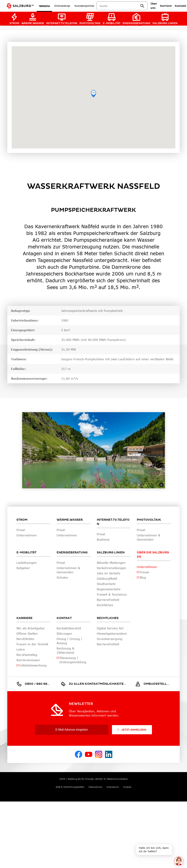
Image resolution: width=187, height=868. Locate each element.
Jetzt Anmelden (131, 730)
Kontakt (64, 618)
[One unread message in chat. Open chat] (179, 861)
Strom (22, 520)
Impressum (113, 787)
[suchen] (146, 6)
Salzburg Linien (111, 552)
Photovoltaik (149, 520)
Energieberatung (72, 552)
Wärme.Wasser (70, 520)
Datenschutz (95, 787)
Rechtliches (108, 618)
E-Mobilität (26, 552)
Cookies (127, 787)
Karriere (24, 618)
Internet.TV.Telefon (113, 522)
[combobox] (124, 6)
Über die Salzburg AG (153, 555)
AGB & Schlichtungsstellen (70, 787)
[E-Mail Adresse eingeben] (72, 730)
